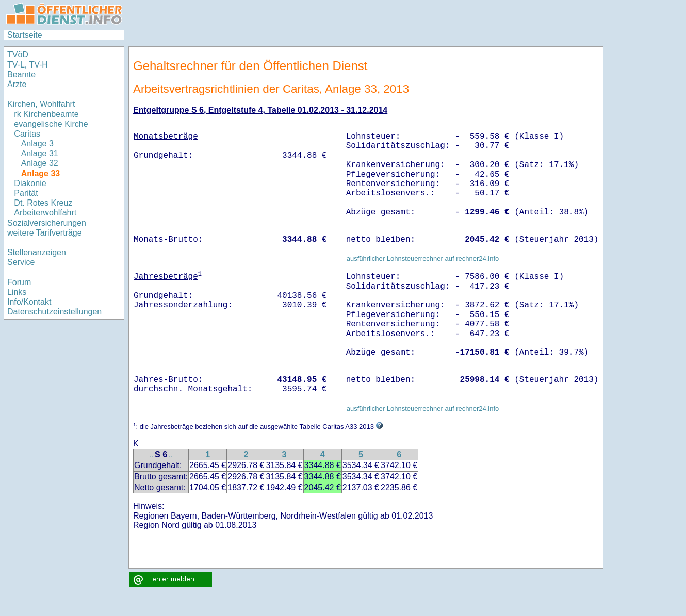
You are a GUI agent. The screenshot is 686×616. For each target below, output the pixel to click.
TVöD (18, 54)
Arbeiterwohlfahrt (45, 213)
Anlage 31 (40, 153)
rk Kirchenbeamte (46, 114)
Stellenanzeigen (37, 252)
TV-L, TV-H (28, 65)
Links (17, 292)
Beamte (21, 74)
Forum (19, 282)
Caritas (27, 134)
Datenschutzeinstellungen (54, 312)
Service (21, 262)
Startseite (25, 35)
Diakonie (30, 183)
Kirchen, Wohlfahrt (41, 104)
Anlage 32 (40, 163)
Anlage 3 (37, 144)
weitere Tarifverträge (45, 233)
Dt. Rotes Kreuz (43, 203)
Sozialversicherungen (47, 223)
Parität (26, 193)
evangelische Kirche (51, 124)
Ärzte (17, 84)
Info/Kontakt (29, 302)
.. (152, 455)
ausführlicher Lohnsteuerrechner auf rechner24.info (423, 259)
